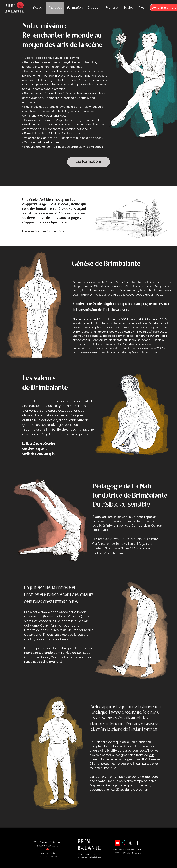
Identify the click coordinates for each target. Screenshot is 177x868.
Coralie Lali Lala (159, 323)
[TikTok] (124, 843)
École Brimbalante (39, 401)
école (33, 200)
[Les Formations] (88, 162)
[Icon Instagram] (131, 843)
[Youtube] (117, 843)
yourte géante (88, 336)
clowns (33, 449)
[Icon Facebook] (137, 843)
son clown (112, 539)
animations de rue (102, 352)
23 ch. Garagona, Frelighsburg (48, 842)
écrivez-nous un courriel (46, 856)
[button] (141, 8)
